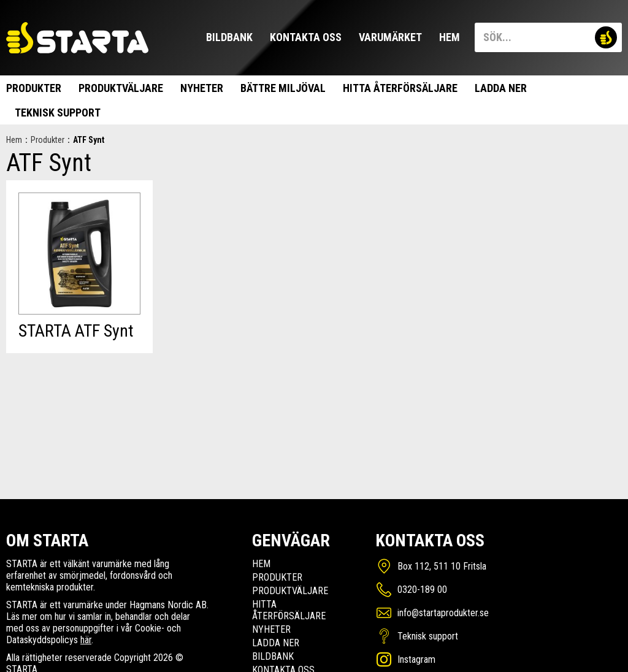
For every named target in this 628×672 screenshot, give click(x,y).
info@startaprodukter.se (443, 613)
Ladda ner (501, 88)
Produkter (34, 88)
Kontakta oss (306, 37)
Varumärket (390, 37)
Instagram (416, 659)
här (86, 640)
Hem (450, 37)
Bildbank (229, 37)
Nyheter (202, 88)
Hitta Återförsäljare (400, 88)
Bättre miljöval (283, 88)
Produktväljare (121, 88)
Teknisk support (58, 113)
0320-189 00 (422, 590)
